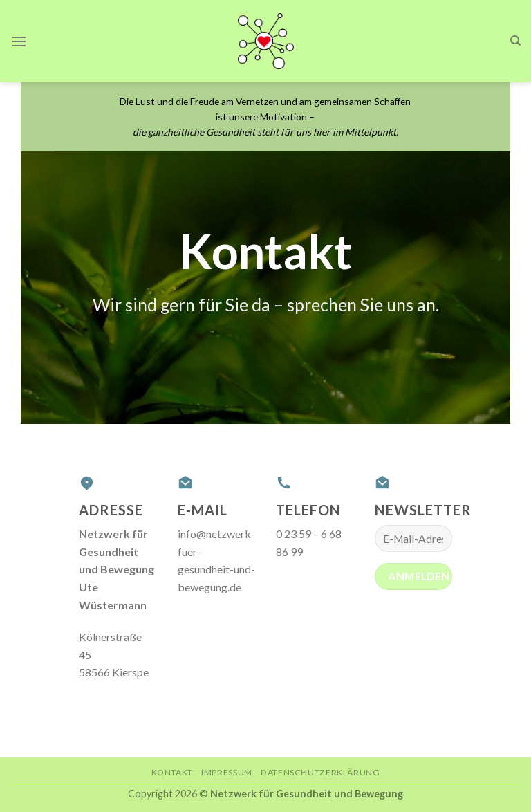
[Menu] (19, 41)
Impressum (227, 772)
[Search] (515, 41)
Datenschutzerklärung (320, 772)
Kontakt (172, 772)
